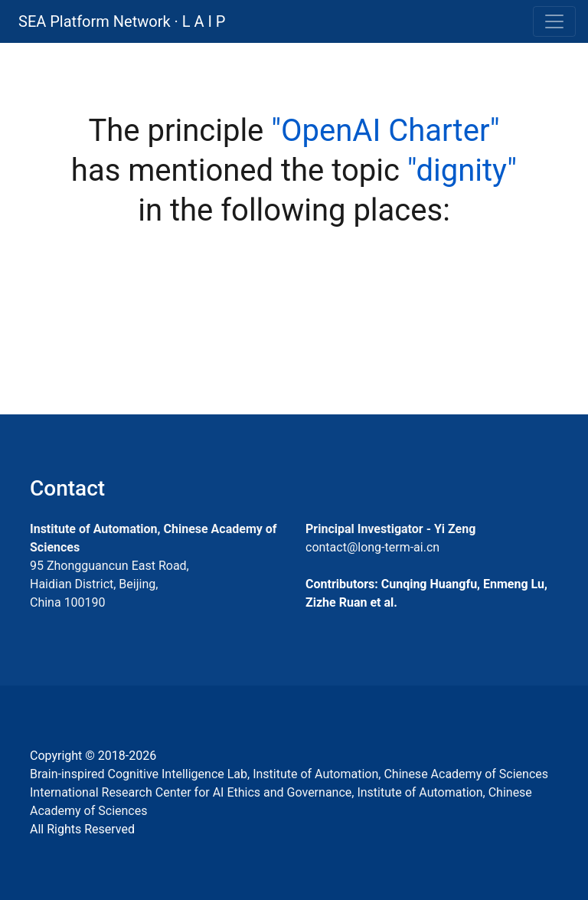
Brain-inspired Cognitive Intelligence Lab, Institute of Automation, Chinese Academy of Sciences (289, 774)
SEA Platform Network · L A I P (122, 21)
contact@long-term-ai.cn (372, 547)
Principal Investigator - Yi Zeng (390, 529)
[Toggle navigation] (554, 21)
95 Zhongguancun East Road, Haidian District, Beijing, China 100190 (109, 584)
